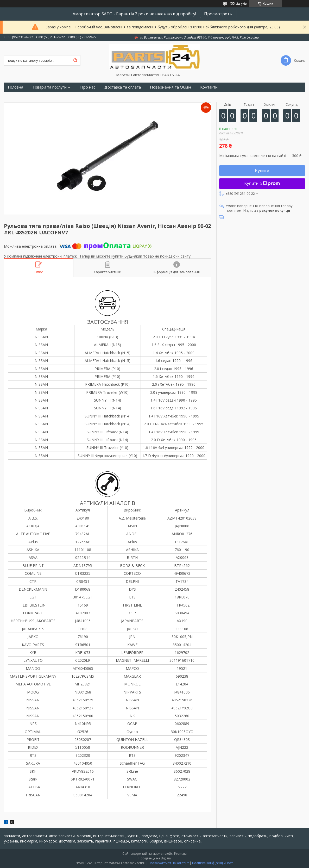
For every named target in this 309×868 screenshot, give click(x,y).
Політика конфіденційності (213, 863)
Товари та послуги (49, 87)
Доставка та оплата (123, 87)
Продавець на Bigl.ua (155, 858)
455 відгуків (238, 4)
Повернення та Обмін (171, 87)
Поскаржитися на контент (169, 863)
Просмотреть (218, 14)
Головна (15, 87)
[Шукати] (75, 60)
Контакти (209, 87)
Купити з (262, 183)
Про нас (88, 87)
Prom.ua (180, 854)
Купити (262, 171)
